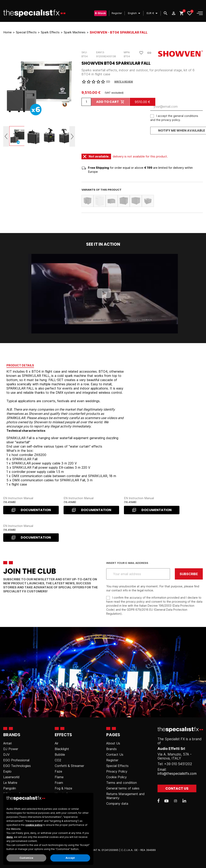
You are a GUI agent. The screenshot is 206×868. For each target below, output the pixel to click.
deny (10, 837)
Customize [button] (26, 858)
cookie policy (34, 825)
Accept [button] (70, 858)
